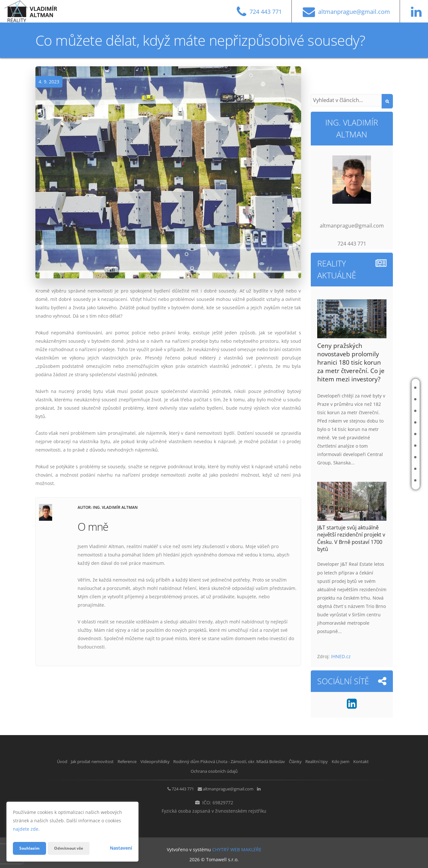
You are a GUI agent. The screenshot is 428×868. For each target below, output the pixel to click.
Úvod (380, 388)
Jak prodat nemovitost (383, 399)
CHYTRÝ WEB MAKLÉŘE (237, 847)
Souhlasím (31, 848)
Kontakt (383, 480)
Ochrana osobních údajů (242, 770)
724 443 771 (174, 787)
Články (382, 446)
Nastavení (121, 848)
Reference (385, 411)
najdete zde (26, 829)
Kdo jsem (384, 469)
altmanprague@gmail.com (230, 787)
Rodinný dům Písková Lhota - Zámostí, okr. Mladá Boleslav (346, 434)
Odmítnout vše (74, 848)
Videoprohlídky (390, 422)
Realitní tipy (387, 457)
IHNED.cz (341, 656)
